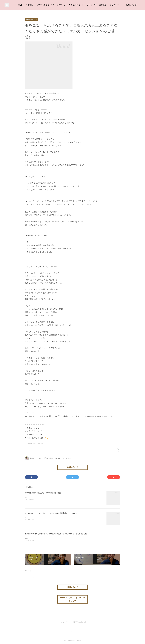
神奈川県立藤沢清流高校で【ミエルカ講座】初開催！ (44, 493)
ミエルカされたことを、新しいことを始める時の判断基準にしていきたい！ (52, 513)
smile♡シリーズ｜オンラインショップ (73, 599)
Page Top (72, 631)
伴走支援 (29, 5)
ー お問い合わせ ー (131, 5)
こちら (46, 438)
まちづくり (91, 5)
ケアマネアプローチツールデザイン (51, 5)
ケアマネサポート (76, 5)
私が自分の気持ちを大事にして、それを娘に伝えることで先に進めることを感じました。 (57, 534)
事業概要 (103, 5)
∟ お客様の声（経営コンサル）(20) (34, 444)
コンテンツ (114, 5)
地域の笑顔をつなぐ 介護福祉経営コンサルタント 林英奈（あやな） (52, 458)
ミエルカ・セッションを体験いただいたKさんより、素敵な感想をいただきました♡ (51, 538)
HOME (20, 5)
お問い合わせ (72, 467)
